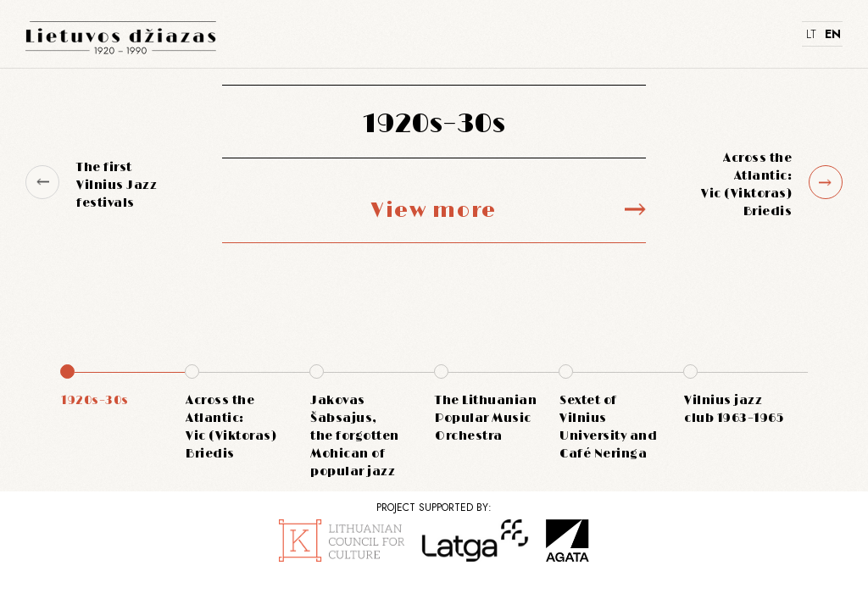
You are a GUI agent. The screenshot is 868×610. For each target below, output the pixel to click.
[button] (42, 182)
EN (832, 34)
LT (811, 34)
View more (434, 211)
